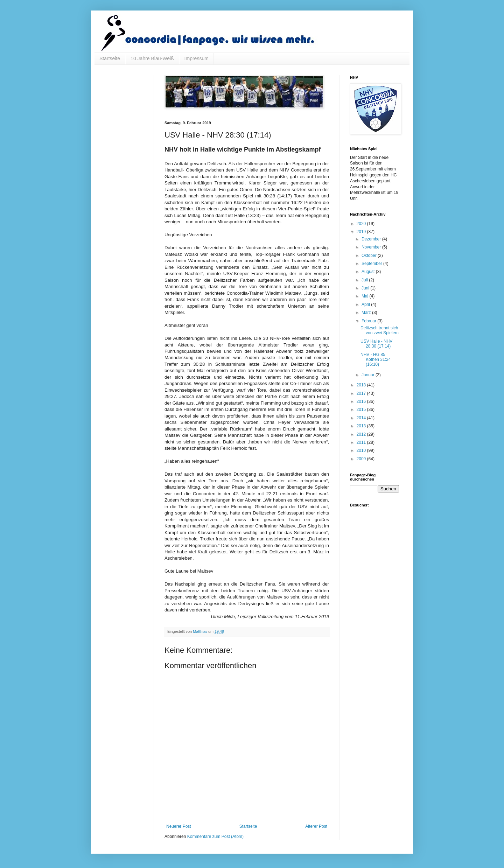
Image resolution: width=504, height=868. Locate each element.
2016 (362, 401)
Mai (366, 296)
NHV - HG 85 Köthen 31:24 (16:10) (376, 360)
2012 (362, 434)
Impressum (197, 58)
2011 (362, 442)
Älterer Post (316, 826)
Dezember (372, 239)
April (366, 304)
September (372, 264)
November (372, 247)
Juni (366, 288)
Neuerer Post (179, 826)
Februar (369, 321)
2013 (362, 426)
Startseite (110, 58)
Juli (365, 280)
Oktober (370, 255)
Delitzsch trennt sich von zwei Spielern (380, 330)
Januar (369, 375)
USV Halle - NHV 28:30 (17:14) (376, 344)
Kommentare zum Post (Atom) (215, 836)
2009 (362, 459)
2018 (362, 385)
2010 (362, 450)
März (367, 313)
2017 (362, 393)
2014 (362, 418)
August (369, 272)
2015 (362, 409)
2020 (362, 224)
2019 (362, 232)
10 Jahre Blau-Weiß (152, 58)
